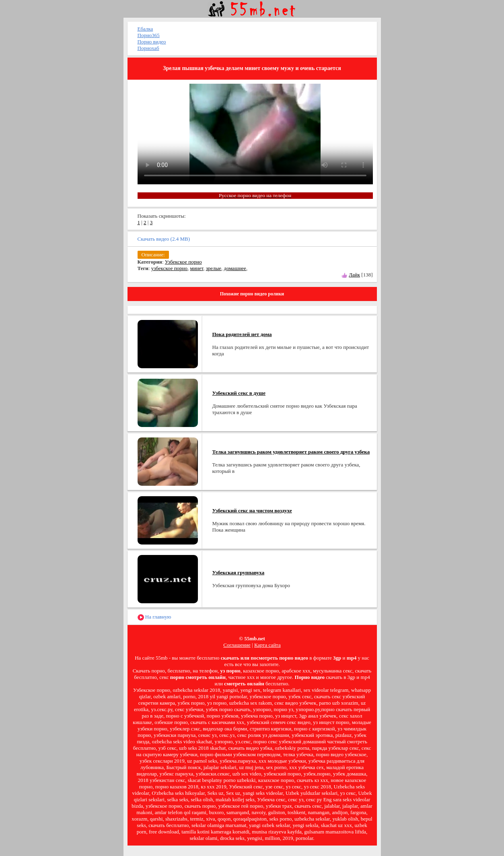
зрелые (214, 268)
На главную (154, 617)
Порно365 (149, 35)
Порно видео (152, 42)
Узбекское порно (183, 262)
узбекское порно (169, 268)
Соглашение (237, 645)
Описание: (153, 255)
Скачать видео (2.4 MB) (164, 239)
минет (197, 268)
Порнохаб (148, 48)
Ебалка (145, 29)
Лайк (354, 275)
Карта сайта (267, 645)
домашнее (235, 268)
